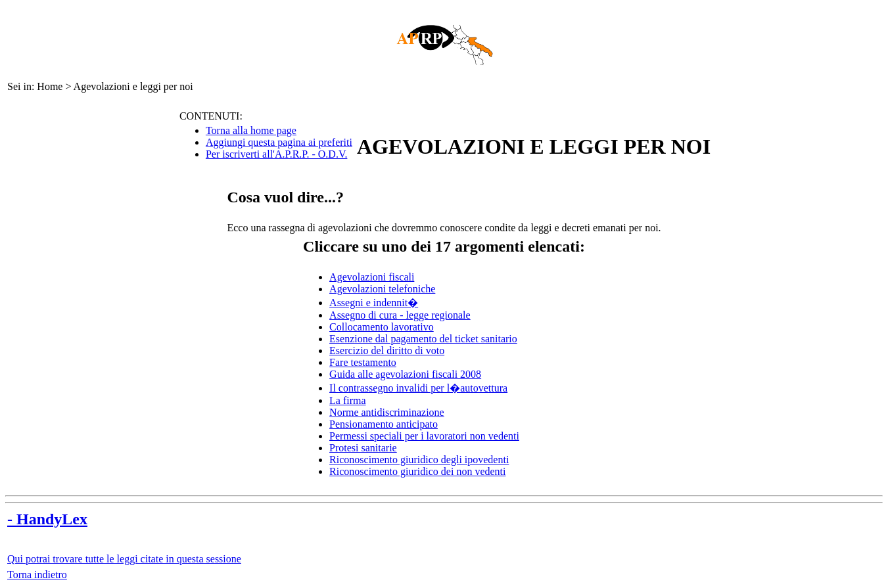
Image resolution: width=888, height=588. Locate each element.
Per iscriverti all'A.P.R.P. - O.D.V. (276, 154)
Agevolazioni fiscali (372, 277)
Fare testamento (363, 362)
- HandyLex (47, 519)
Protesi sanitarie (363, 448)
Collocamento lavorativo (382, 327)
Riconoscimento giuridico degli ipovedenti (419, 460)
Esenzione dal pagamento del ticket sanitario (423, 339)
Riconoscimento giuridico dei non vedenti (417, 471)
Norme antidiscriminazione (387, 412)
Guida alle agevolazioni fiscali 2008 (405, 374)
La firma (348, 400)
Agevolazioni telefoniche (382, 289)
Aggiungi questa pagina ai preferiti (279, 142)
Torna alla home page (251, 130)
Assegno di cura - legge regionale (400, 315)
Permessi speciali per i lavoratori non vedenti (424, 436)
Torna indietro (37, 575)
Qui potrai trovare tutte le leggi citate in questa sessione (124, 559)
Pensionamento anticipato (384, 424)
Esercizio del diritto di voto (387, 351)
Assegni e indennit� (374, 303)
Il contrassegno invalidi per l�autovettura (418, 388)
